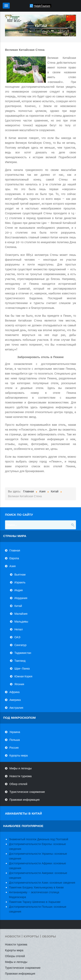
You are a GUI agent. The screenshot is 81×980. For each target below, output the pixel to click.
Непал (18, 629)
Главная (15, 550)
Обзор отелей (18, 784)
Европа (14, 558)
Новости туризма (20, 776)
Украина (15, 732)
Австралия (16, 708)
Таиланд (20, 661)
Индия (18, 590)
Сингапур (20, 645)
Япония (19, 684)
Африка (14, 692)
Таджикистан (23, 653)
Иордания (21, 598)
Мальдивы (21, 622)
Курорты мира (19, 755)
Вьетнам (20, 575)
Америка (15, 700)
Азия (12, 566)
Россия (14, 748)
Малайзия (21, 614)
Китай (18, 606)
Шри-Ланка (22, 669)
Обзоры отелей (15, 956)
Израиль (20, 582)
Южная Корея (23, 676)
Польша (15, 740)
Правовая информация (24, 800)
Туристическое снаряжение (27, 792)
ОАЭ (17, 637)
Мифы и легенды (20, 768)
